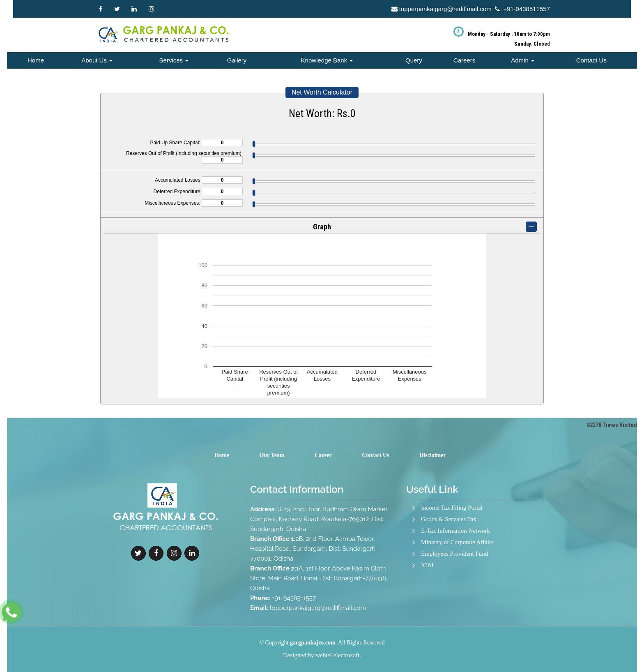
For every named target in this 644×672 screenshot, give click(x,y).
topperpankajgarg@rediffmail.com (445, 9)
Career (323, 455)
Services (174, 60)
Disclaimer (433, 455)
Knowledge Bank (327, 60)
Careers (464, 60)
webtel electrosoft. (338, 655)
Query (414, 60)
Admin (523, 60)
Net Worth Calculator (322, 92)
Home (36, 60)
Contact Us (591, 60)
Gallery (237, 60)
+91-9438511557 (527, 9)
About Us (97, 60)
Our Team (272, 455)
